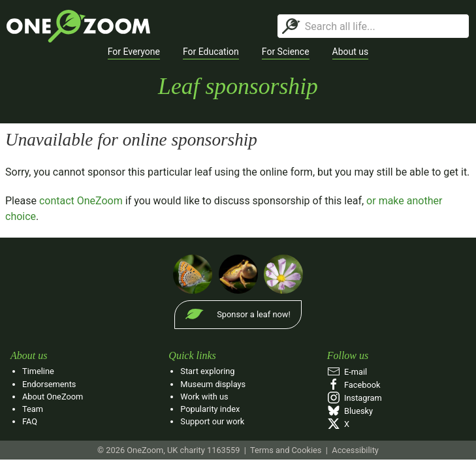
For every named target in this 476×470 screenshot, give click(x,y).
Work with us (204, 397)
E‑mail (347, 372)
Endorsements (49, 384)
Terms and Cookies (286, 450)
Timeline (38, 371)
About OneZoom (53, 397)
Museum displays (213, 384)
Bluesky (350, 411)
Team (33, 409)
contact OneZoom (81, 201)
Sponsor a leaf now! (253, 314)
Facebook (354, 385)
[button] (134, 52)
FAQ (30, 421)
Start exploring (207, 371)
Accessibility (355, 450)
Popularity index (210, 409)
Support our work (212, 421)
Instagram (355, 398)
